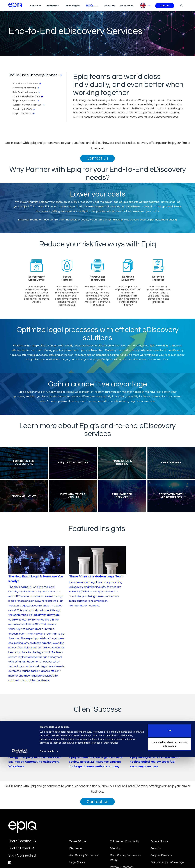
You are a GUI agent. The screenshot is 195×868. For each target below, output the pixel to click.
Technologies (72, 6)
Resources (127, 6)
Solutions (36, 6)
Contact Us (97, 159)
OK (170, 841)
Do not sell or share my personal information (170, 855)
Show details (47, 862)
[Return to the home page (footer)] (15, 6)
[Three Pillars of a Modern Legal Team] (97, 583)
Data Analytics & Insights (26, 96)
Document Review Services (28, 101)
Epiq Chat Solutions (23, 118)
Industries (53, 6)
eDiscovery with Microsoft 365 (28, 109)
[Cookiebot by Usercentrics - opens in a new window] (20, 862)
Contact (165, 6)
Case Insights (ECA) (24, 114)
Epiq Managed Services (26, 105)
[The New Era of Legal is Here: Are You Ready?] (37, 621)
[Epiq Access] (92, 6)
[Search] (181, 5)
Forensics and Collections (27, 88)
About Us (110, 6)
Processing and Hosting (26, 92)
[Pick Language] (145, 6)
